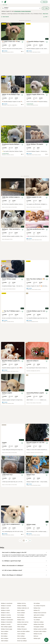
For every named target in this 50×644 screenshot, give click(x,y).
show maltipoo (5, 631)
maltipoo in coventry (6, 615)
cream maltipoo (21, 634)
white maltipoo (21, 627)
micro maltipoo (5, 638)
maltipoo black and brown (40, 613)
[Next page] (30, 484)
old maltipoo (37, 603)
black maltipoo (21, 617)
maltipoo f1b (37, 610)
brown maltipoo (21, 613)
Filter (45, 8)
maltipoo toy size (38, 634)
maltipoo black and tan (23, 622)
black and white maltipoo (23, 631)
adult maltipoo (5, 641)
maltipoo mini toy (21, 603)
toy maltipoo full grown (39, 606)
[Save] (22, 42)
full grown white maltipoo (40, 631)
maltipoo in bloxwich (6, 617)
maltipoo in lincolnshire (7, 622)
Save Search (5, 17)
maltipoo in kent (5, 608)
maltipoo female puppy (7, 629)
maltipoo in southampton (7, 620)
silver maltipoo (21, 636)
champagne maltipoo (39, 627)
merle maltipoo (21, 610)
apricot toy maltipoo (22, 624)
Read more (45, 14)
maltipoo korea (21, 620)
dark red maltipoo (22, 638)
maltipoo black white (39, 624)
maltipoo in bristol (5, 610)
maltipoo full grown (22, 629)
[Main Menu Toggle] (2, 2)
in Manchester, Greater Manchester (22, 11)
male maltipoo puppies (7, 627)
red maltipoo (4, 636)
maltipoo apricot (38, 617)
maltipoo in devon (5, 613)
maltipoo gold (37, 638)
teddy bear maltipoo (39, 622)
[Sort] (46, 17)
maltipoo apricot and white (40, 629)
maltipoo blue (37, 608)
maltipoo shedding (22, 606)
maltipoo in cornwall (6, 606)
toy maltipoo (37, 620)
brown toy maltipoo (22, 641)
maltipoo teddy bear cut (23, 608)
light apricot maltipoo (39, 615)
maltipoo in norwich (6, 624)
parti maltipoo (21, 615)
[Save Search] (46, 640)
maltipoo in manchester (7, 603)
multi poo (36, 636)
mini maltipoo (4, 634)
